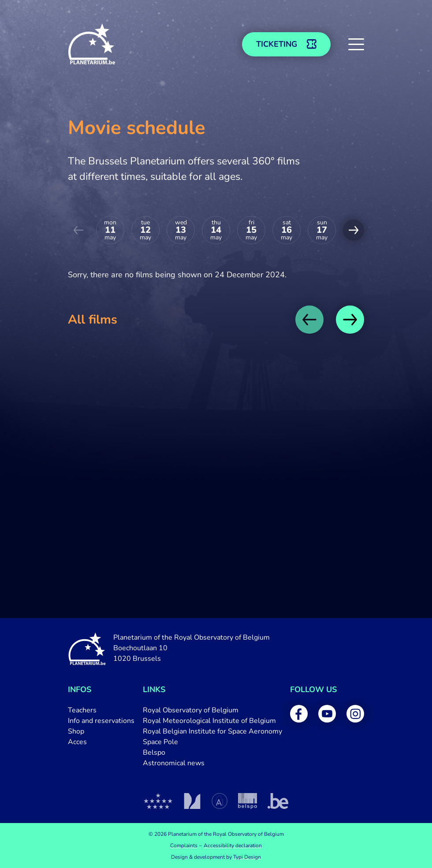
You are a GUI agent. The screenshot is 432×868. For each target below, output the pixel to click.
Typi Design (247, 857)
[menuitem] (101, 710)
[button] (356, 44)
